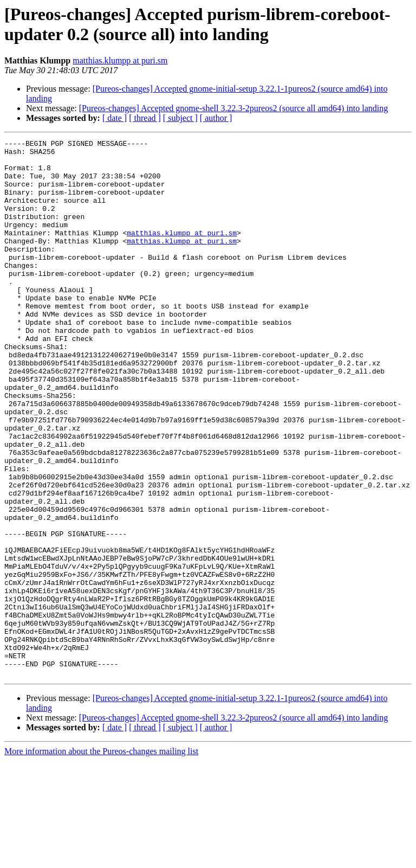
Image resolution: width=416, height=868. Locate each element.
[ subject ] (180, 118)
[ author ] (216, 118)
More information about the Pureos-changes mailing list (101, 859)
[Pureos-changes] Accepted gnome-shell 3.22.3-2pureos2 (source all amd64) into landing (234, 108)
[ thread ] (145, 118)
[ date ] (115, 118)
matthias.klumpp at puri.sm (120, 60)
